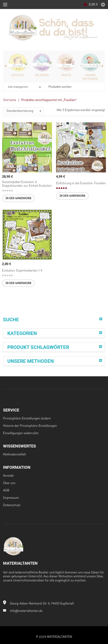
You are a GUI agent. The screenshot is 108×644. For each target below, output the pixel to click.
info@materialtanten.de (23, 611)
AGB (6, 490)
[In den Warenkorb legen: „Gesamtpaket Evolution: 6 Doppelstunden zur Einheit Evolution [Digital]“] (18, 198)
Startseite (10, 100)
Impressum (11, 498)
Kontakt (8, 476)
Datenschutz (12, 505)
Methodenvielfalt (14, 454)
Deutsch (18, 75)
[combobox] (24, 87)
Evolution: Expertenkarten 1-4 (22, 270)
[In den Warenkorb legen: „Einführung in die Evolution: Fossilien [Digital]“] (72, 196)
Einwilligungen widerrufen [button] (21, 433)
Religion (42, 75)
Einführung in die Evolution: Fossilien (81, 183)
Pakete (66, 75)
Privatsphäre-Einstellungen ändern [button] (27, 418)
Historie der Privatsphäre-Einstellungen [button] (30, 426)
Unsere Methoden (90, 77)
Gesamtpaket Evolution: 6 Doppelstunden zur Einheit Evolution (27, 184)
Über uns (9, 483)
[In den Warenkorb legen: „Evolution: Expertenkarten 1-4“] (18, 283)
